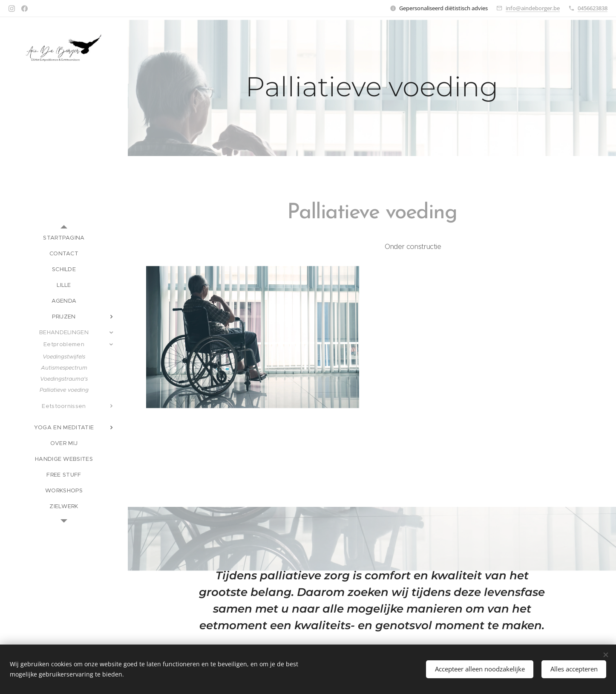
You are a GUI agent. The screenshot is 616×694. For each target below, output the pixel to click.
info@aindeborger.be (533, 8)
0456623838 (593, 8)
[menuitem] (64, 238)
